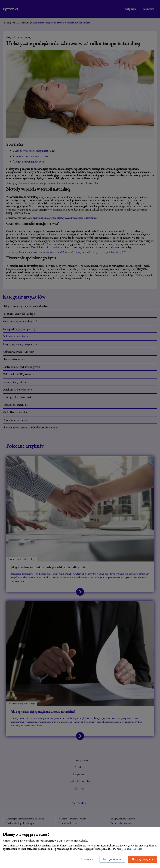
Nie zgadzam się (112, 859)
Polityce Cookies (133, 849)
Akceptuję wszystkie (143, 859)
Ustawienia (87, 859)
